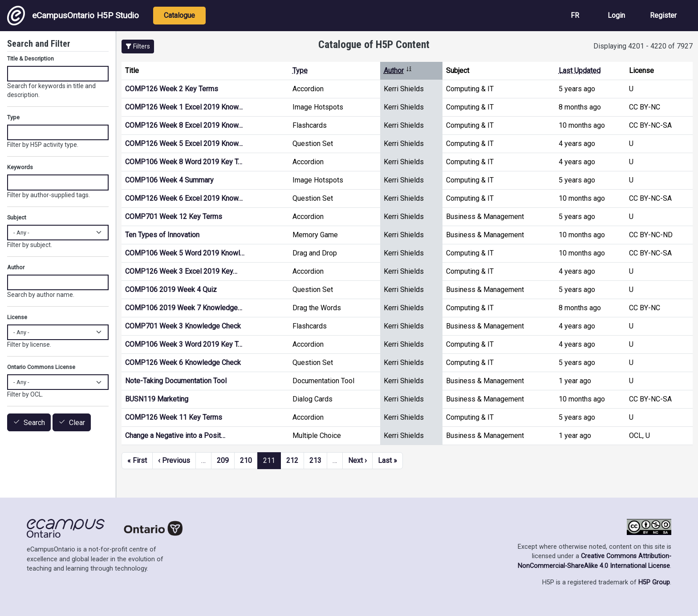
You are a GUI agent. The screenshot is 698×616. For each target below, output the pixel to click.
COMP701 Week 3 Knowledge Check (183, 326)
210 (246, 460)
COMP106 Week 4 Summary (169, 180)
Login (616, 15)
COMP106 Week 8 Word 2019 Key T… (184, 162)
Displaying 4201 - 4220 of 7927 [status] (643, 46)
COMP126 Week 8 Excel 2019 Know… (184, 125)
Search (34, 423)
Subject (17, 217)
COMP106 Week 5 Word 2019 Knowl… (185, 253)
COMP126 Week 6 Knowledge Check (183, 363)
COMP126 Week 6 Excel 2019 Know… (184, 198)
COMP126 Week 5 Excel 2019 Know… (184, 144)
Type (300, 71)
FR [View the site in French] (575, 15)
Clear (77, 423)
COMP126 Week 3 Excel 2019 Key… (181, 271)
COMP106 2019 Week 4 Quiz (171, 290)
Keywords (20, 167)
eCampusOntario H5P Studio (73, 16)
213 (315, 460)
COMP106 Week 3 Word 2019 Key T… (184, 344)
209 (223, 460)
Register (663, 15)
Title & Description (30, 59)
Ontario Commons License (41, 367)
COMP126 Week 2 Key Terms (172, 89)
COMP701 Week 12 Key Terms (174, 217)
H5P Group (654, 582)
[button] (138, 47)
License (17, 317)
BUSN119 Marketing (157, 399)
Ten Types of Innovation (162, 235)
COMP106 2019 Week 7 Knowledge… (184, 308)
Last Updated (580, 71)
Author (398, 71)
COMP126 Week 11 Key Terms (174, 417)
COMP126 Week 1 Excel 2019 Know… (184, 107)
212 (292, 460)
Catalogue (179, 15)
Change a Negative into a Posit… (175, 436)
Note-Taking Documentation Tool (176, 381)
